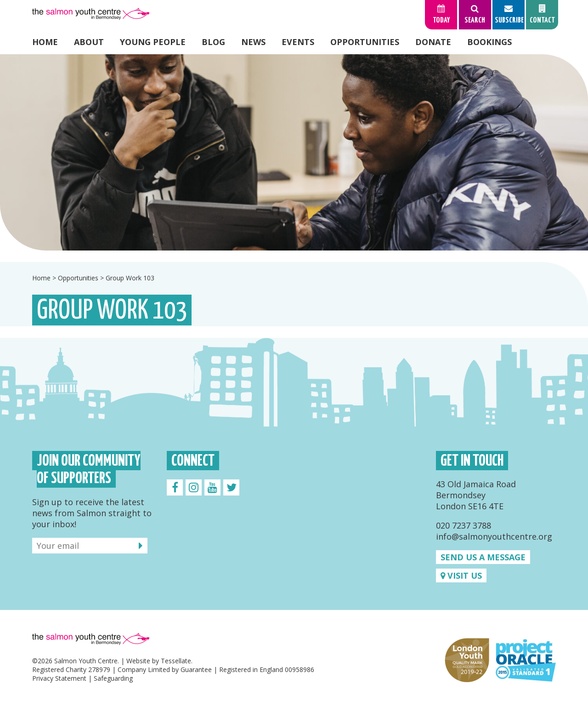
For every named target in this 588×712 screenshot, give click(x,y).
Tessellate (176, 661)
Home (45, 42)
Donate (433, 42)
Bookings (489, 42)
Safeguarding (113, 678)
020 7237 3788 (464, 525)
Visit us (461, 575)
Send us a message (483, 557)
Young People (153, 42)
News (253, 42)
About (89, 42)
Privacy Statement (59, 678)
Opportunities (365, 42)
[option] (294, 152)
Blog (213, 42)
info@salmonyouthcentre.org (494, 536)
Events (298, 42)
